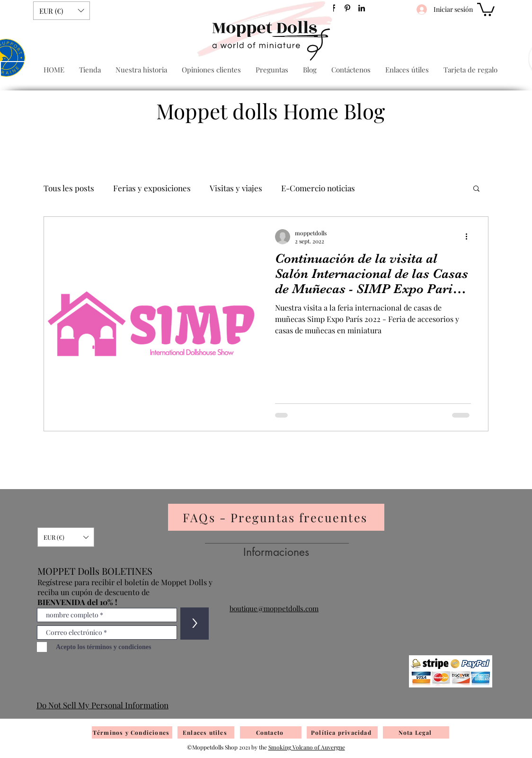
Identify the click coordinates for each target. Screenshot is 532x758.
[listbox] (62, 11)
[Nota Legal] (416, 732)
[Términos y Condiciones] (132, 732)
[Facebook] (333, 8)
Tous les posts (69, 188)
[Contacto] (271, 732)
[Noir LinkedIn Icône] (362, 8)
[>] (195, 624)
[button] (62, 11)
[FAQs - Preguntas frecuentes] (276, 517)
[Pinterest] (347, 8)
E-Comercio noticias (318, 188)
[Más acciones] (470, 237)
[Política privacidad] (342, 732)
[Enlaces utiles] (206, 732)
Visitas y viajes (236, 188)
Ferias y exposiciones (152, 188)
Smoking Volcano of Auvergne (307, 747)
